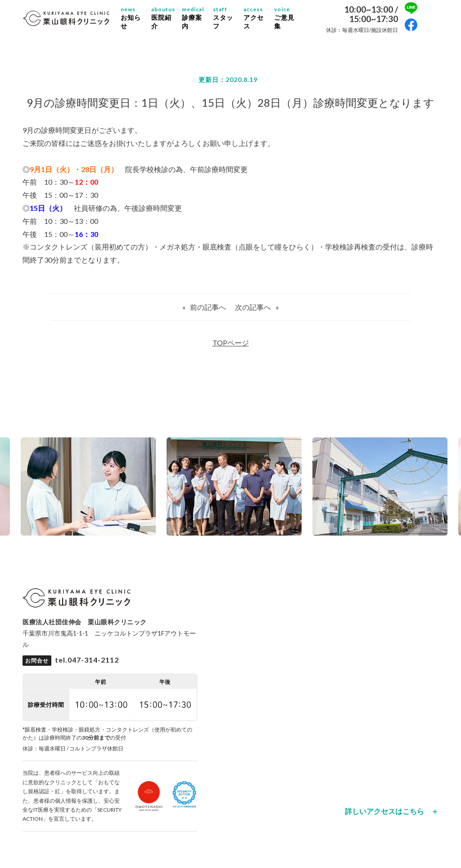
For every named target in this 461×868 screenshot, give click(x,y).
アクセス (254, 18)
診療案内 (193, 18)
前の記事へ (208, 307)
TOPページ (231, 343)
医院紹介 (163, 18)
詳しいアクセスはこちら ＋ (392, 811)
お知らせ (131, 18)
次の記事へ (253, 307)
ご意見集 (284, 18)
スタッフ (223, 18)
